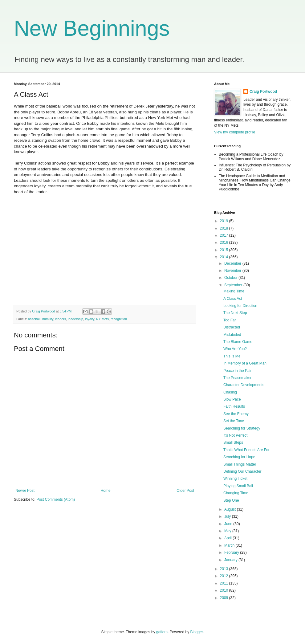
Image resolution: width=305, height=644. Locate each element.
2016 (225, 243)
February (232, 552)
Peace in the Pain (238, 371)
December (233, 263)
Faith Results (234, 406)
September (234, 285)
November (233, 271)
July (228, 516)
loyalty (90, 319)
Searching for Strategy (242, 428)
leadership (75, 319)
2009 (225, 598)
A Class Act (233, 299)
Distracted (232, 327)
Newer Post (25, 491)
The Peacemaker (237, 378)
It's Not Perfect (235, 435)
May (228, 531)
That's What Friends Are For (246, 450)
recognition (119, 319)
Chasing (230, 392)
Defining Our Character (242, 471)
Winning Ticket (235, 479)
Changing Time (236, 493)
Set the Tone (234, 421)
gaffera (162, 632)
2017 (225, 235)
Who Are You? (235, 349)
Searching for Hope (239, 457)
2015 (225, 250)
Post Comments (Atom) (56, 499)
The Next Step (235, 313)
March (230, 545)
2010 (225, 590)
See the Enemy (236, 414)
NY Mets (102, 319)
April (228, 538)
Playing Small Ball (238, 486)
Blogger (197, 632)
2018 (225, 228)
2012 (225, 576)
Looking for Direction (240, 306)
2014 (225, 257)
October (231, 278)
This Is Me (232, 356)
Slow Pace (232, 399)
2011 (225, 583)
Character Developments (244, 385)
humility (48, 319)
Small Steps (233, 442)
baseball (34, 319)
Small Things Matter (240, 464)
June (229, 524)
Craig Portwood (263, 92)
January (231, 560)
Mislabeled (232, 335)
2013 (225, 569)
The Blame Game (238, 342)
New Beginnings (92, 28)
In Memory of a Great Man (245, 363)
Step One (231, 500)
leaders (61, 319)
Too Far (230, 320)
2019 (225, 221)
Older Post (185, 491)
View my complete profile (235, 132)
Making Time (234, 291)
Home (106, 491)
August (231, 509)
